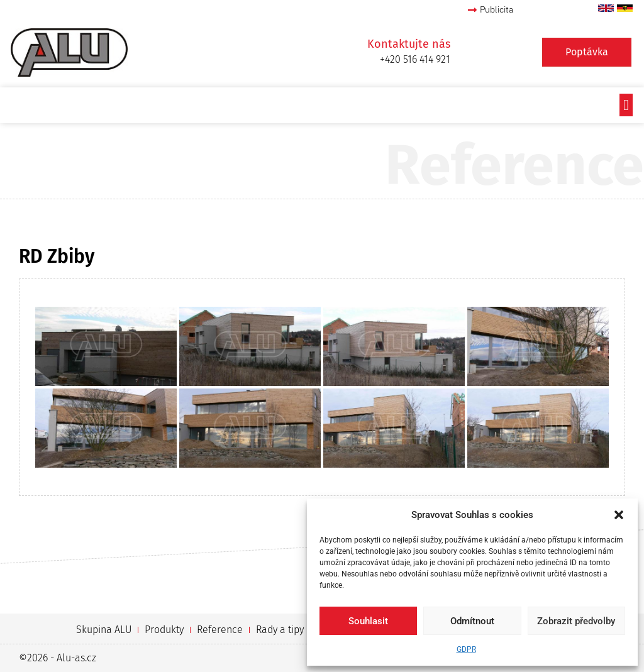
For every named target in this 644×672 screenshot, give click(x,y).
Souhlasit (368, 621)
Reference (220, 630)
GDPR (466, 649)
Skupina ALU (104, 630)
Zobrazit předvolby (576, 621)
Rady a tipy (280, 630)
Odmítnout (472, 621)
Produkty (164, 630)
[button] (619, 515)
